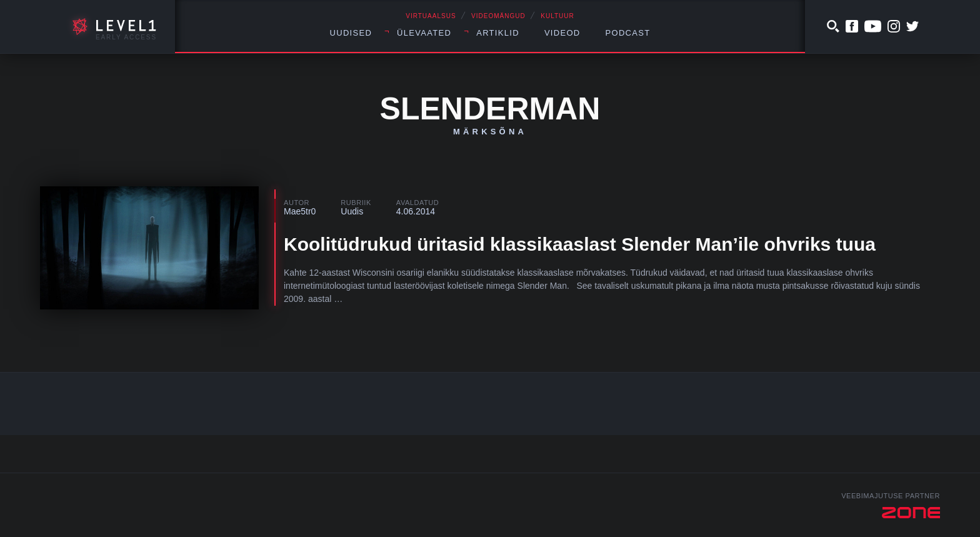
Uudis (352, 211)
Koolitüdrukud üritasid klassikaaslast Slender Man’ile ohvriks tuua (580, 244)
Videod (562, 33)
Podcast (628, 33)
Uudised (351, 33)
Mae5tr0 (300, 211)
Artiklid (498, 33)
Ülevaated (424, 33)
